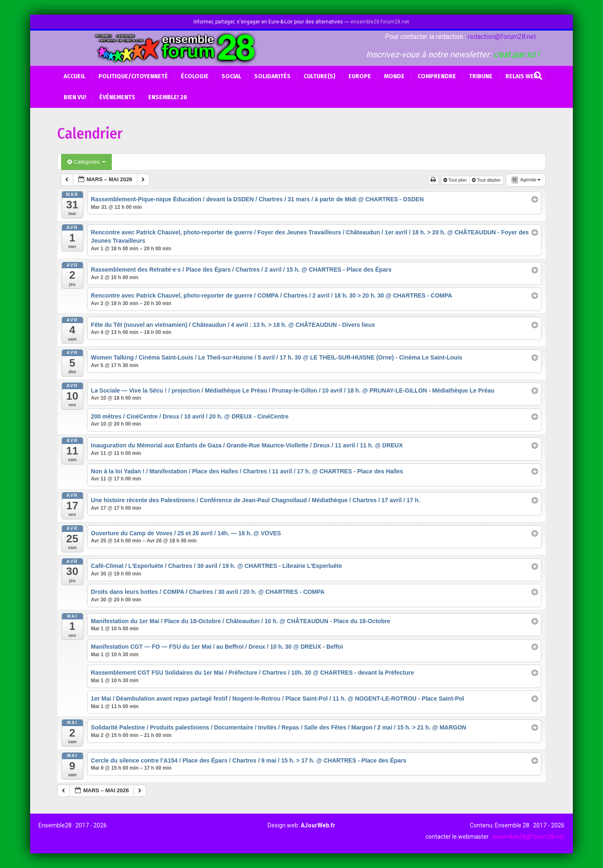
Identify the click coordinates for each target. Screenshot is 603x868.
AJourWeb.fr (318, 825)
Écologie (195, 76)
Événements (117, 97)
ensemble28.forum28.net (380, 22)
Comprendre (437, 76)
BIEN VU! (75, 97)
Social (231, 76)
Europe (360, 76)
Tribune (481, 76)
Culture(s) (320, 76)
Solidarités (272, 76)
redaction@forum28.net (502, 37)
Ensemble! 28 (168, 97)
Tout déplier (487, 180)
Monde (394, 76)
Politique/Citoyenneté (133, 76)
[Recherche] (538, 76)
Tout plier (456, 180)
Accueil (75, 76)
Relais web (522, 76)
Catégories (86, 162)
